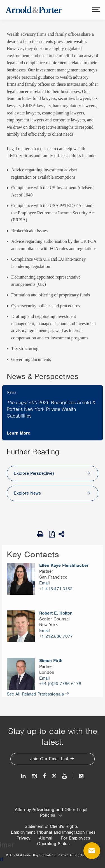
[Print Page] (42, 534)
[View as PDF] (52, 534)
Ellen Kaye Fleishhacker (64, 565)
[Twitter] (54, 776)
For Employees (75, 838)
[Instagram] (35, 776)
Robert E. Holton (56, 613)
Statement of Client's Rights (51, 826)
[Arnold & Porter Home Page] (34, 10)
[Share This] (63, 534)
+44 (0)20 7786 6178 (60, 684)
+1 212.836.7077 (56, 636)
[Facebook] (44, 776)
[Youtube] (65, 776)
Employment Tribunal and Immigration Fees (53, 832)
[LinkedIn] (24, 776)
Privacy (24, 838)
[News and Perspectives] (79, 776)
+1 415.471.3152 (56, 589)
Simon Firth (51, 661)
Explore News (27, 493)
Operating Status (53, 844)
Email (45, 583)
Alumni (46, 838)
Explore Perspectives (34, 473)
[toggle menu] (95, 10)
